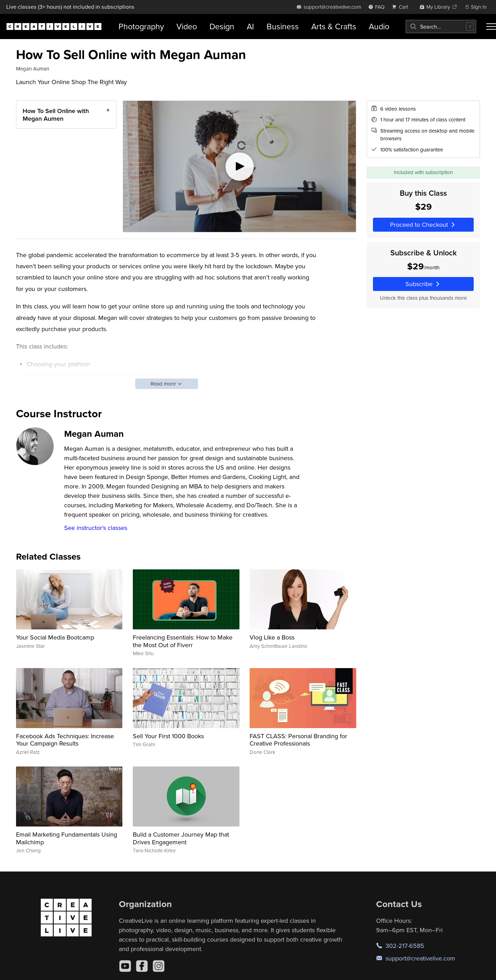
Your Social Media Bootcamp (55, 637)
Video (187, 26)
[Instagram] (159, 966)
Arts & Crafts (334, 26)
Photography (141, 26)
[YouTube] (125, 966)
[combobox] (441, 27)
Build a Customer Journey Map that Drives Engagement (181, 838)
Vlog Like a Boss (272, 637)
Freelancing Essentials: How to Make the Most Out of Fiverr (183, 641)
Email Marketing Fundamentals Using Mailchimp (67, 838)
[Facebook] (142, 966)
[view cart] (402, 7)
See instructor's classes (96, 528)
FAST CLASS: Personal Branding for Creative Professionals (298, 740)
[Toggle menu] (491, 27)
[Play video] (239, 166)
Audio (379, 26)
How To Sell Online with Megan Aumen (56, 115)
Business (283, 26)
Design (222, 26)
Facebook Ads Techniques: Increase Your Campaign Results (65, 740)
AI (250, 26)
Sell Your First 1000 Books (168, 736)
